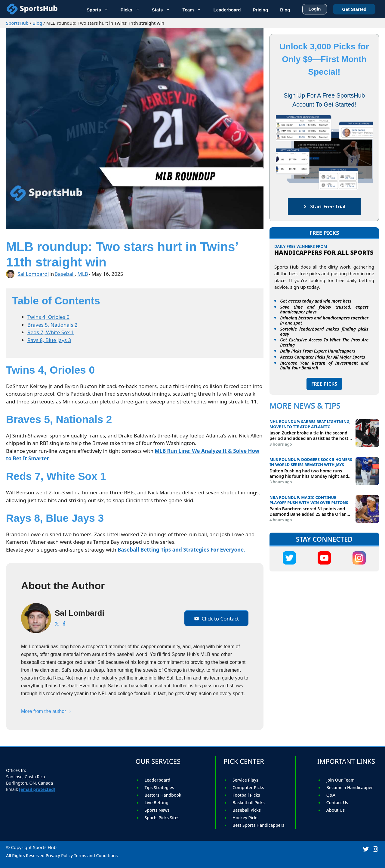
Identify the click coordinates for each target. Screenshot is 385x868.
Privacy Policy (59, 856)
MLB (83, 274)
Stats (164, 9)
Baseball (65, 274)
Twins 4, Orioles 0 (48, 317)
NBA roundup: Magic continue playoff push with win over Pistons (309, 500)
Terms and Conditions (96, 856)
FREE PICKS (324, 384)
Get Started (354, 8)
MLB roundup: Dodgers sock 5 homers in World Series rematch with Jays (311, 462)
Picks (133, 9)
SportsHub (17, 23)
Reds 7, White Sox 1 (51, 332)
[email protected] (37, 789)
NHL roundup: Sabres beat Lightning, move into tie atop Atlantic (310, 424)
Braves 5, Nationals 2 (52, 325)
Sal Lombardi (33, 274)
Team (195, 9)
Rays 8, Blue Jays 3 (49, 340)
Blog (37, 23)
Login (315, 8)
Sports (101, 9)
